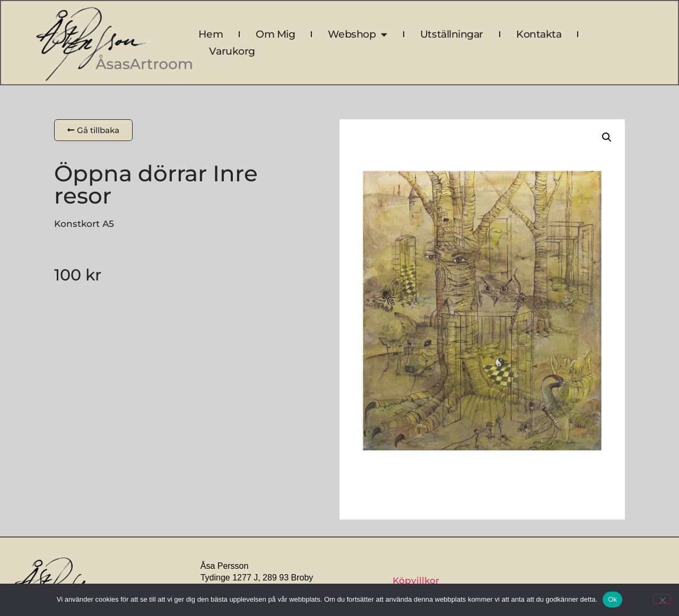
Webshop (357, 34)
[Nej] (662, 599)
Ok (612, 599)
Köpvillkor (416, 580)
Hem (211, 34)
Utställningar (452, 34)
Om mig (275, 34)
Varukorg (232, 51)
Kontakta (539, 34)
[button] (607, 137)
